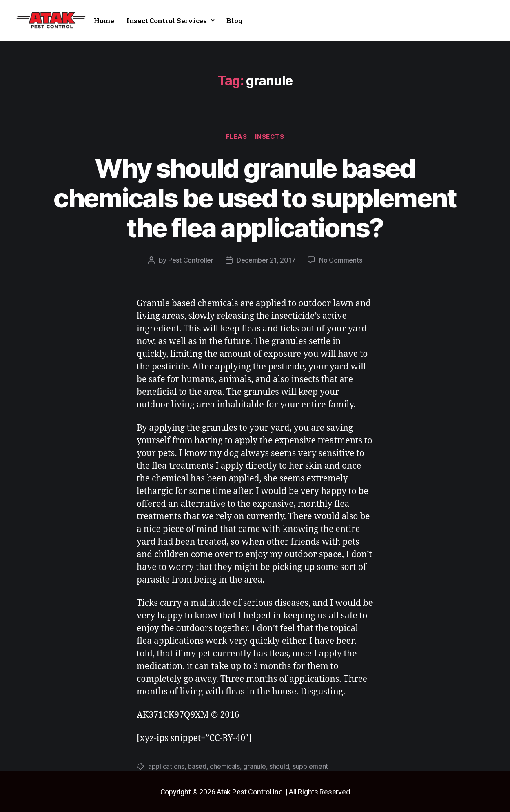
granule (254, 766)
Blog (234, 21)
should (279, 766)
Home (104, 21)
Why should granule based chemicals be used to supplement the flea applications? (255, 198)
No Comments (340, 260)
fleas (237, 137)
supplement (310, 766)
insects (269, 137)
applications (166, 766)
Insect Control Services (171, 21)
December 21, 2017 (266, 260)
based (197, 766)
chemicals (225, 766)
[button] (171, 21)
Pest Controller (191, 260)
